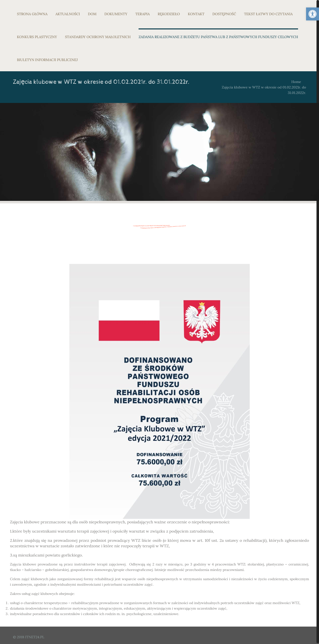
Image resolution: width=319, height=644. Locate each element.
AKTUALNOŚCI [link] (68, 14)
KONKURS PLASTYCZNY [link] (37, 37)
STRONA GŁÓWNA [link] (32, 14)
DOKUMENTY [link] (116, 14)
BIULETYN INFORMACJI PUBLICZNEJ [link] (47, 60)
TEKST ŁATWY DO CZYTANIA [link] (268, 14)
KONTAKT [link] (196, 14)
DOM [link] (92, 14)
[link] (313, 14)
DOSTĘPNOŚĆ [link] (224, 14)
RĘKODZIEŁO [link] (169, 14)
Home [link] (296, 82)
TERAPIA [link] (143, 14)
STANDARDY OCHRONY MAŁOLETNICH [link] (98, 37)
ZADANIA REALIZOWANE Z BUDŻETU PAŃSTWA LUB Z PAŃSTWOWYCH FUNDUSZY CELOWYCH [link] (218, 37)
